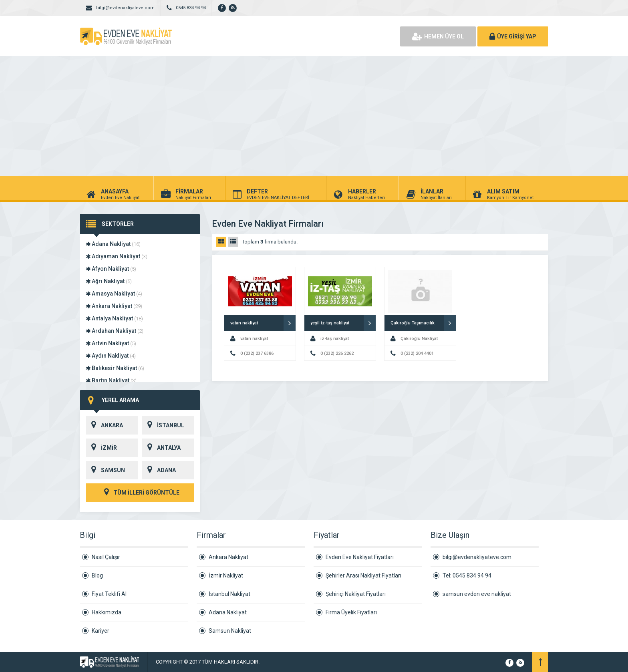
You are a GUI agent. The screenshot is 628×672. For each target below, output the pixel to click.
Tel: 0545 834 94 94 (467, 575)
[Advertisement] (314, 116)
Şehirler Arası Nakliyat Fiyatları (363, 575)
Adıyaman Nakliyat (117, 256)
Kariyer (101, 631)
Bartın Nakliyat (111, 380)
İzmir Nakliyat (226, 575)
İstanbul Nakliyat (229, 594)
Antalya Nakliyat (114, 318)
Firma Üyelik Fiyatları (351, 612)
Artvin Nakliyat (111, 343)
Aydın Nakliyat (111, 356)
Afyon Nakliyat (111, 269)
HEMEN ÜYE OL (438, 36)
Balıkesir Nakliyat (115, 368)
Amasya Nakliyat (114, 294)
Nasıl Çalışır (106, 557)
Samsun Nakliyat (230, 631)
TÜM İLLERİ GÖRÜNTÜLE (140, 493)
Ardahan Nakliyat (115, 331)
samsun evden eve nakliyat (477, 594)
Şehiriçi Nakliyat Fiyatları (356, 594)
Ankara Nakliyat (114, 306)
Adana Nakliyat (113, 244)
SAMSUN (105, 470)
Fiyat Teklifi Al (109, 594)
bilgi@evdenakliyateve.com (477, 557)
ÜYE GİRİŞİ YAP (513, 36)
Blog (97, 575)
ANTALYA (161, 448)
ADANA (159, 470)
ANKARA (104, 425)
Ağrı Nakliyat (109, 281)
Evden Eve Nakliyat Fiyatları (360, 557)
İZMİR (101, 448)
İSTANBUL (163, 425)
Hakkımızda (107, 612)
